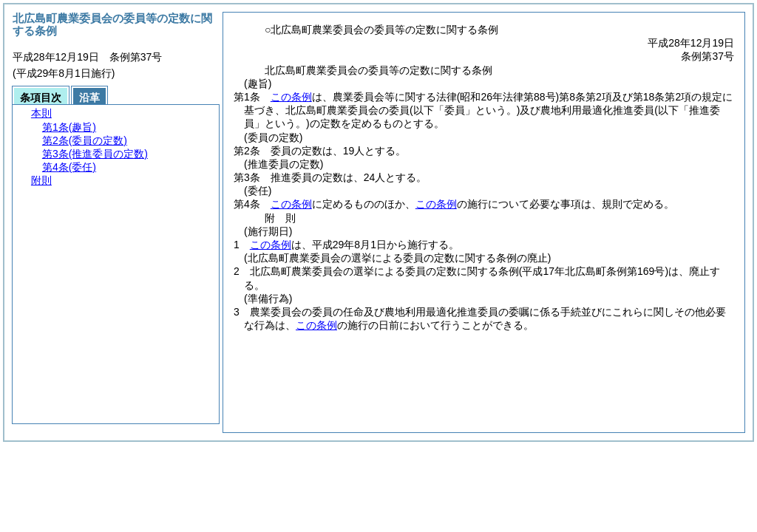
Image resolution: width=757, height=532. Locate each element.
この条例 (291, 97)
